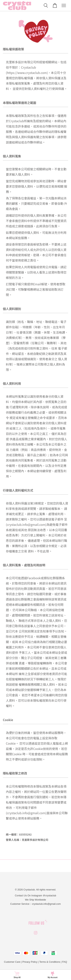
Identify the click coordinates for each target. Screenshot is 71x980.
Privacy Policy (30, 962)
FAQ (65, 962)
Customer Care (12, 962)
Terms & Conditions (50, 962)
